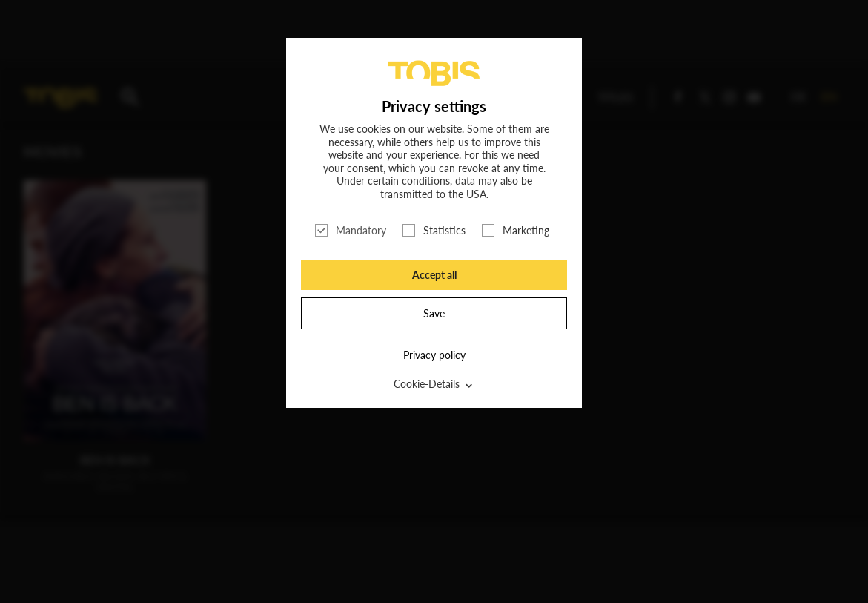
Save (434, 313)
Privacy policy (434, 355)
